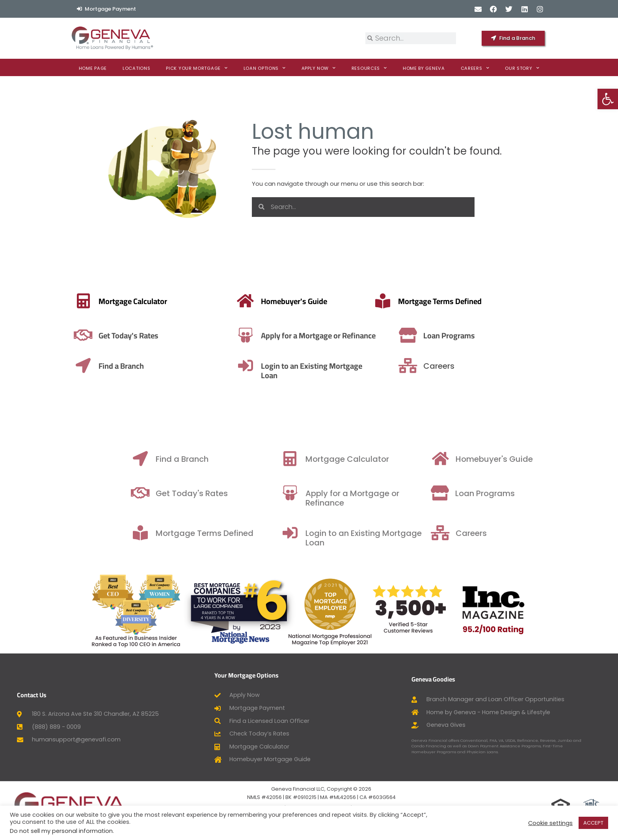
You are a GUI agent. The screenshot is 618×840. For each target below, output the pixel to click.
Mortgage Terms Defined (344, 301)
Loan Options (265, 68)
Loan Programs (543, 335)
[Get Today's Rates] (221, 493)
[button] (608, 99)
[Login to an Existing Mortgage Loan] (317, 366)
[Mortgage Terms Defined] (287, 301)
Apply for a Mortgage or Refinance (247, 335)
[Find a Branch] (221, 459)
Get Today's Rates (34, 335)
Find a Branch (27, 366)
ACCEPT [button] (593, 823)
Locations (136, 68)
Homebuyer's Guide (576, 459)
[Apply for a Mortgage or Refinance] (174, 335)
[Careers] (504, 366)
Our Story (522, 68)
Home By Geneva (424, 68)
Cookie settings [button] (550, 823)
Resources (369, 68)
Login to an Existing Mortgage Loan (383, 371)
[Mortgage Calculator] (370, 459)
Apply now (319, 68)
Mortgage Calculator (39, 301)
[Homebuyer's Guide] (522, 459)
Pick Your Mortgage (197, 68)
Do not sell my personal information (61, 831)
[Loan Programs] (502, 335)
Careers (475, 68)
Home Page (93, 68)
